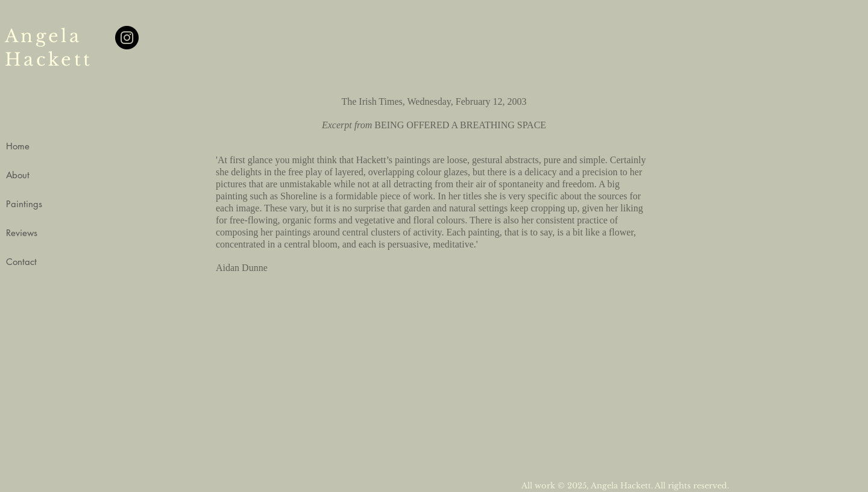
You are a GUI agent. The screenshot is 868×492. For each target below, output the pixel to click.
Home (18, 146)
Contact (21, 262)
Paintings (24, 204)
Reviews (22, 233)
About (18, 175)
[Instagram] (127, 38)
